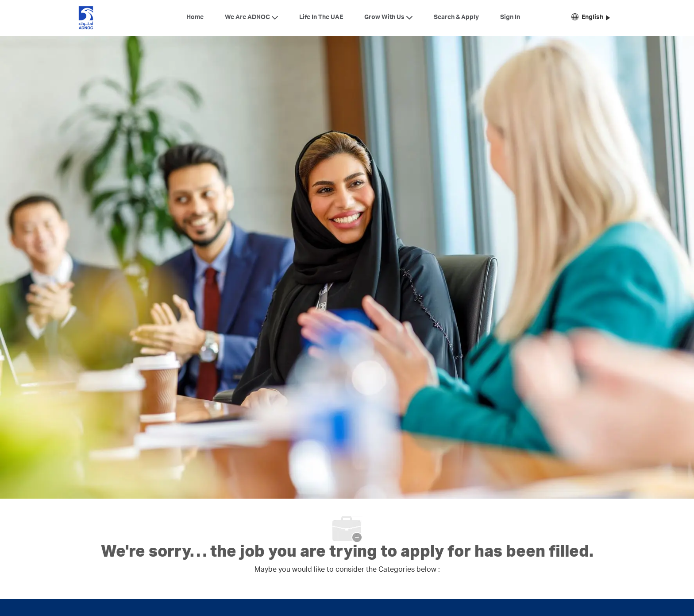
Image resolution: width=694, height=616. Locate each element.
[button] (591, 18)
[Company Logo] (86, 18)
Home (195, 18)
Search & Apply (456, 18)
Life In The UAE (321, 18)
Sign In (510, 18)
